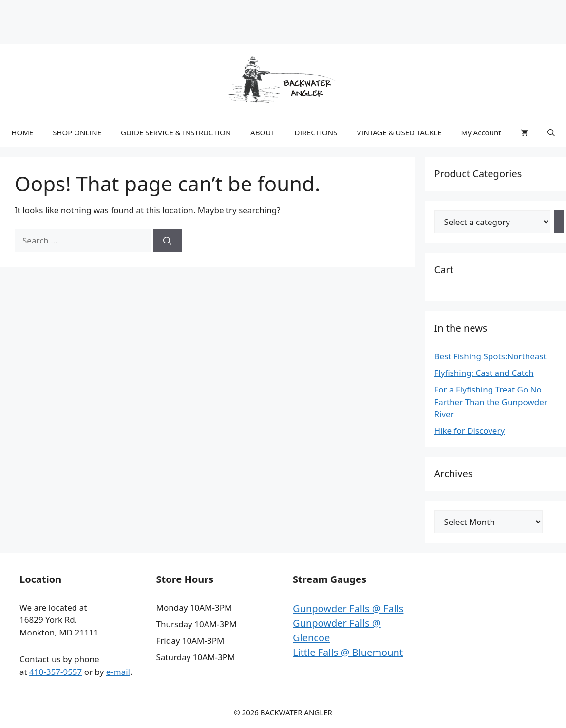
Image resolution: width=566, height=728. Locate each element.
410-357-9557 (56, 672)
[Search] (167, 241)
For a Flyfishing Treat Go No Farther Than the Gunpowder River (491, 402)
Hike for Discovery (470, 431)
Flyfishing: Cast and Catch (484, 373)
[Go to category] (559, 222)
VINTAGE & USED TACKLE (399, 132)
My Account (481, 132)
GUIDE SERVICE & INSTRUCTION (176, 132)
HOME (22, 132)
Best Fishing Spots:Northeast (491, 356)
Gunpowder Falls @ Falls (348, 608)
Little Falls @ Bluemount (348, 652)
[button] (551, 132)
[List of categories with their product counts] (492, 222)
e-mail (118, 672)
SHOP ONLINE (77, 132)
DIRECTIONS (316, 132)
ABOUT (263, 132)
